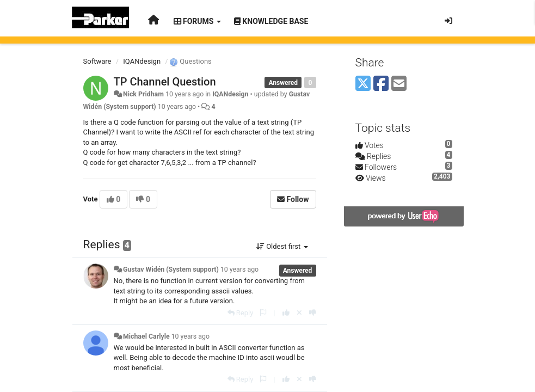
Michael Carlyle (146, 336)
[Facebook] (381, 84)
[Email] (399, 84)
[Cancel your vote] (299, 313)
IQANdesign (142, 61)
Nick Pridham (143, 94)
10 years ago (239, 269)
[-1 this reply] (313, 313)
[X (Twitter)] (363, 84)
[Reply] (241, 313)
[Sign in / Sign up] (448, 21)
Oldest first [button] (282, 246)
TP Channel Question (165, 82)
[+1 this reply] (286, 313)
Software (97, 61)
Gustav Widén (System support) (171, 269)
